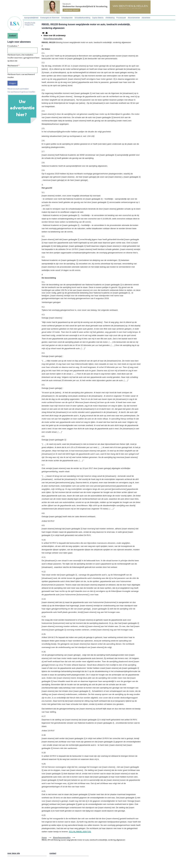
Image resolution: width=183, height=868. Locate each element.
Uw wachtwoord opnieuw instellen (21, 92)
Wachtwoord (13, 66)
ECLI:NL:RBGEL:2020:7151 (80, 832)
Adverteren (146, 18)
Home (44, 837)
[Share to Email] (43, 33)
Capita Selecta (98, 18)
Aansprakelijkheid (31, 18)
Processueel (121, 18)
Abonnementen (134, 18)
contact (53, 853)
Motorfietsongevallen (53, 39)
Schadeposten (67, 18)
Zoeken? (13, 36)
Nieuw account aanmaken (18, 89)
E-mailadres (12, 46)
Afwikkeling (110, 18)
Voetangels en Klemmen (50, 18)
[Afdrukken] (47, 33)
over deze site (14, 853)
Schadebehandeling (82, 18)
